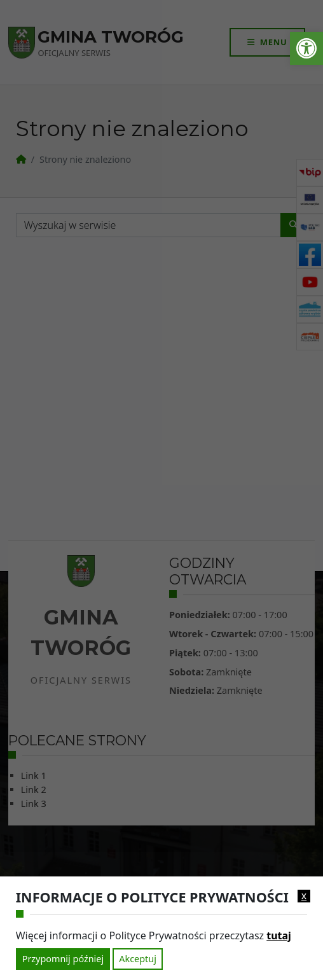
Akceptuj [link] (138, 959)
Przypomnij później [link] (63, 959)
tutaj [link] (279, 935)
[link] (306, 48)
